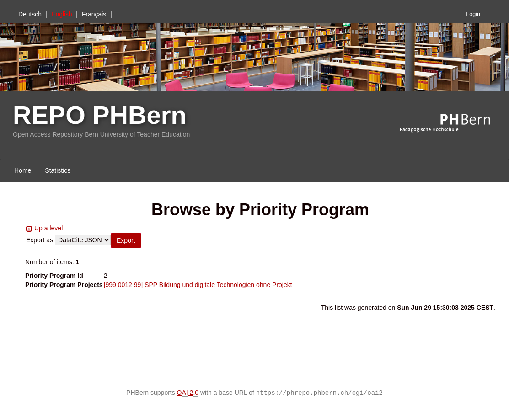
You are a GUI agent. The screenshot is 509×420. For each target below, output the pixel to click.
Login (473, 14)
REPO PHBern (100, 115)
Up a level (48, 228)
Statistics (58, 170)
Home (23, 170)
